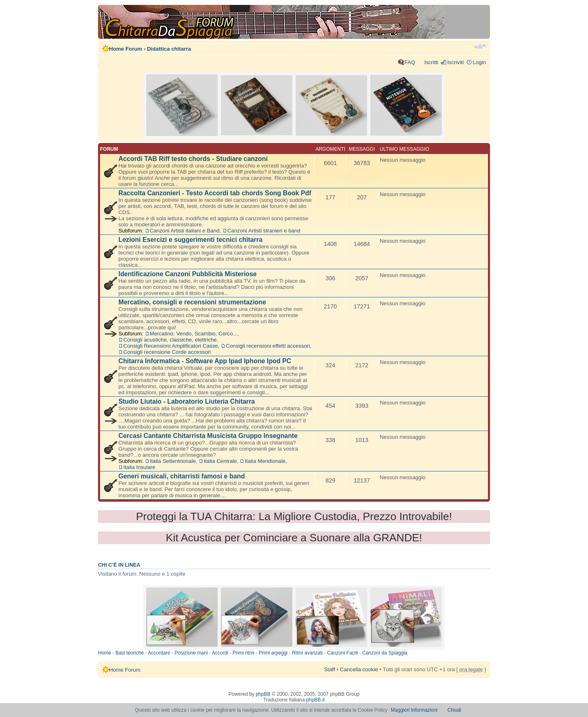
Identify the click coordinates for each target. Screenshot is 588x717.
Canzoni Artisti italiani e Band (185, 231)
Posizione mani (191, 653)
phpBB (263, 694)
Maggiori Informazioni (414, 710)
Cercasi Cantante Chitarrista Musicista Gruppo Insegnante (208, 436)
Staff (330, 669)
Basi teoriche (130, 653)
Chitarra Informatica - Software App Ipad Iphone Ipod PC (205, 361)
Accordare (159, 653)
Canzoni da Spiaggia (385, 653)
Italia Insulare (139, 467)
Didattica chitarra (169, 49)
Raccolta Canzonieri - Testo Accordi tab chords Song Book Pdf (215, 193)
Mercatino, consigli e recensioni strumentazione (192, 302)
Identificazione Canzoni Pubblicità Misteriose (188, 274)
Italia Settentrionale (173, 461)
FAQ (410, 62)
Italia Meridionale (265, 461)
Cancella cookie (359, 669)
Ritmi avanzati (307, 653)
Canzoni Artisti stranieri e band (264, 231)
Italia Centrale (220, 461)
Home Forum (126, 49)
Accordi (220, 653)
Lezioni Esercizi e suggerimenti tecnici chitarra (190, 240)
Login (479, 62)
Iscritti (431, 62)
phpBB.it (315, 700)
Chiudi (454, 710)
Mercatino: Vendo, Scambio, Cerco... (194, 334)
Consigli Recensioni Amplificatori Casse (171, 346)
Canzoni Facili (342, 653)
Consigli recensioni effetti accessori (268, 346)
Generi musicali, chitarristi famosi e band (182, 476)
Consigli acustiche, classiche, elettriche (170, 340)
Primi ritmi (244, 653)
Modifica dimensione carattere (480, 46)
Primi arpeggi (273, 653)
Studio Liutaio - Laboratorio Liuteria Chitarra (187, 401)
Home (105, 653)
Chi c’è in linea (119, 565)
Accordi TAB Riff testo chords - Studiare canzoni (193, 159)
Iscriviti (455, 62)
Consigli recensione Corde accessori (167, 352)
